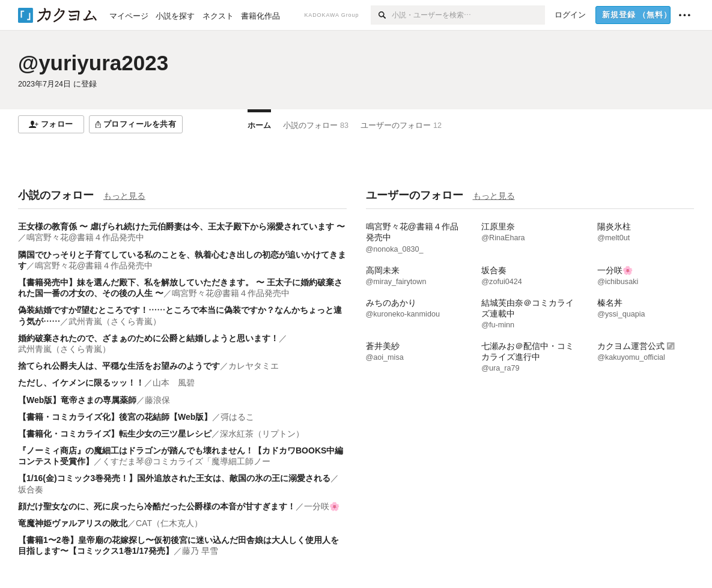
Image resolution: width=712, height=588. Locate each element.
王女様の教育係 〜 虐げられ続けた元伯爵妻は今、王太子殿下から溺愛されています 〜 (181, 226)
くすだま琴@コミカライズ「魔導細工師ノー (186, 461)
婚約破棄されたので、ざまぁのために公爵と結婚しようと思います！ (148, 338)
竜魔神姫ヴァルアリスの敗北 (73, 523)
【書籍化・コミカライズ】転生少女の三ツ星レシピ (115, 434)
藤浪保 (157, 400)
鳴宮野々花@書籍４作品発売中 (85, 237)
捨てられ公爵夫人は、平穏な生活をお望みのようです (119, 366)
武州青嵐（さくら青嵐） (115, 321)
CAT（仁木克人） (169, 523)
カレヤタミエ (254, 366)
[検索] (381, 15)
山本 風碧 (174, 383)
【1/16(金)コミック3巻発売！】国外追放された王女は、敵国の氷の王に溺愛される (174, 478)
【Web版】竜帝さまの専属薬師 (77, 400)
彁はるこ (237, 417)
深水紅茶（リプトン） (262, 434)
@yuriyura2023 (93, 63)
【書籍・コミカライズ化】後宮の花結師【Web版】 (115, 417)
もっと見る (124, 196)
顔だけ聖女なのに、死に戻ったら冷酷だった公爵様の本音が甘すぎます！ (157, 506)
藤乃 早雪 (200, 551)
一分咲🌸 (322, 506)
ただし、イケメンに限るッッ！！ (81, 383)
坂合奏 (31, 489)
